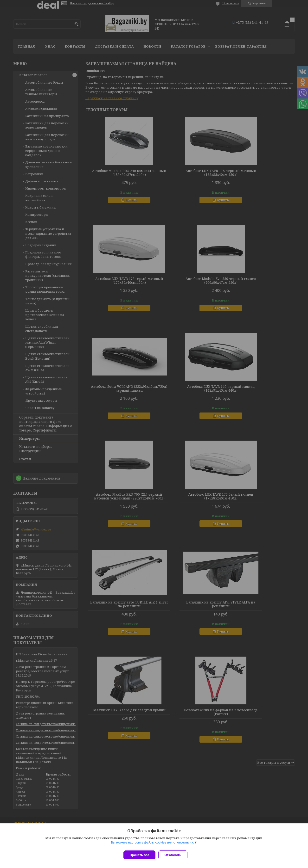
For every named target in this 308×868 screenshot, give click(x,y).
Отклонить (175, 855)
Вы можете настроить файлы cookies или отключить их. (152, 844)
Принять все (139, 855)
